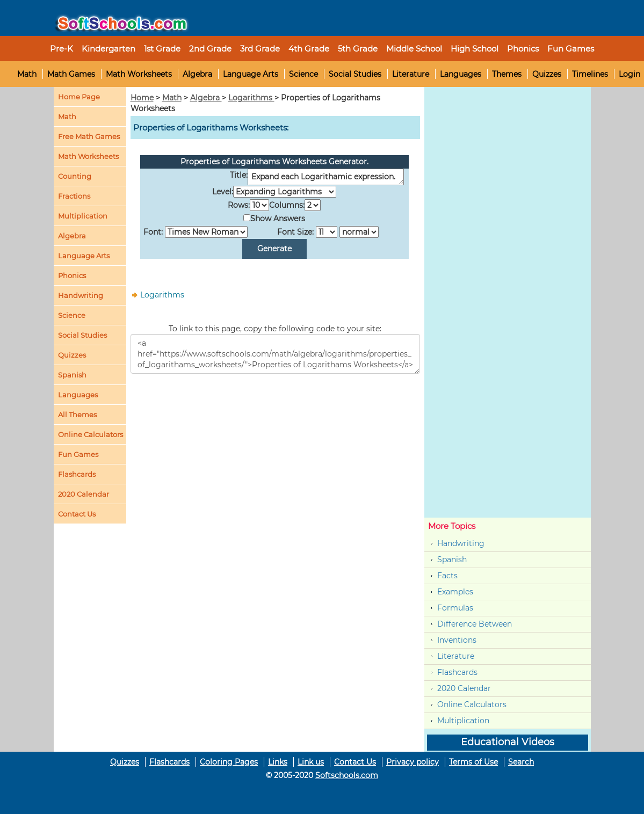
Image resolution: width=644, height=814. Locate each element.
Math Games (71, 74)
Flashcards (457, 672)
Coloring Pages (229, 762)
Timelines (590, 74)
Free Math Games (89, 136)
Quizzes (547, 74)
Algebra (197, 74)
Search (521, 762)
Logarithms (251, 98)
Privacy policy (413, 762)
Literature (411, 74)
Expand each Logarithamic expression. (326, 177)
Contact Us (355, 762)
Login (629, 74)
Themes (507, 74)
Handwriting (81, 295)
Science (303, 74)
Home (142, 98)
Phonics (72, 275)
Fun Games (571, 49)
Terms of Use (473, 762)
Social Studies (355, 74)
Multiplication (83, 216)
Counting (75, 176)
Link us (311, 762)
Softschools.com (347, 775)
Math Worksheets (139, 74)
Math (27, 74)
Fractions (74, 196)
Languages (461, 74)
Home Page (79, 97)
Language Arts (251, 74)
